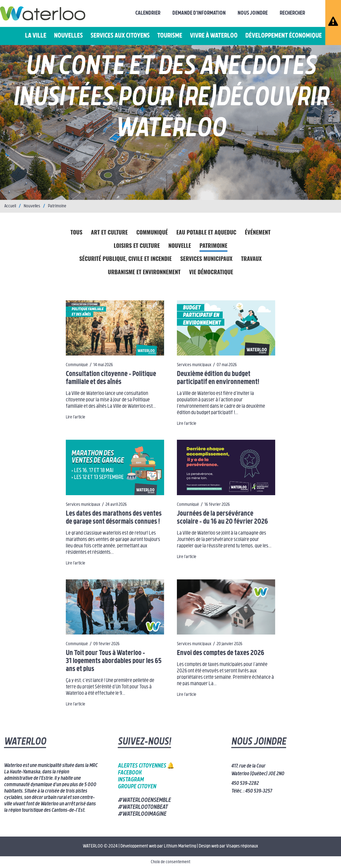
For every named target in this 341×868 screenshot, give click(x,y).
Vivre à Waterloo (214, 36)
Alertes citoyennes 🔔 (146, 766)
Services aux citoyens (120, 36)
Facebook (130, 773)
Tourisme (170, 36)
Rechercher (292, 13)
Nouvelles (68, 36)
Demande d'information (199, 13)
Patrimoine (57, 206)
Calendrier (148, 13)
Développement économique (284, 36)
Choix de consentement (170, 862)
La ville (36, 36)
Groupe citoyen (137, 787)
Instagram (131, 780)
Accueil (10, 206)
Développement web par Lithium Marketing (158, 846)
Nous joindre (253, 13)
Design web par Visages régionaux (228, 846)
